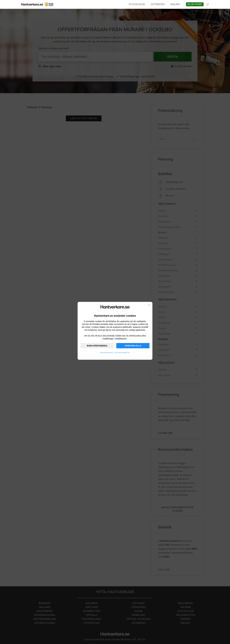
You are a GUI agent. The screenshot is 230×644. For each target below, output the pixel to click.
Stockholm (137, 4)
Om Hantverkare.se (122, 353)
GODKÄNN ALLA (133, 346)
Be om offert (195, 4)
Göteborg (158, 4)
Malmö (175, 4)
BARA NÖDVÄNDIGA (97, 346)
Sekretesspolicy (107, 353)
